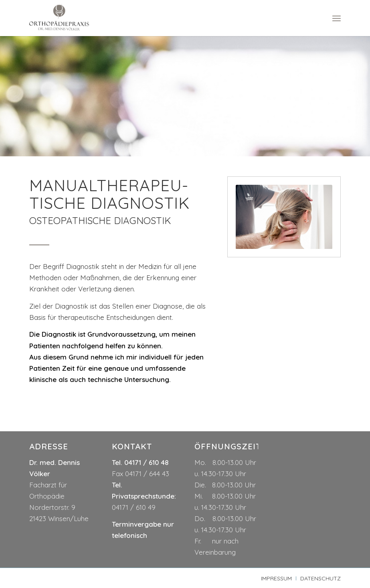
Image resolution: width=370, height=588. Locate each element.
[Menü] (337, 18)
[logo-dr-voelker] (59, 18)
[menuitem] (337, 18)
